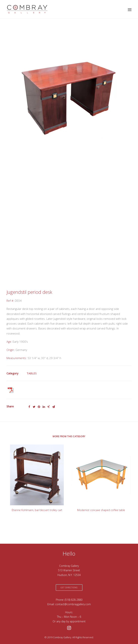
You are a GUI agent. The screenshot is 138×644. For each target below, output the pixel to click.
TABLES (32, 373)
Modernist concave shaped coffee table (101, 510)
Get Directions (69, 588)
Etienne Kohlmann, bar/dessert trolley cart (37, 510)
